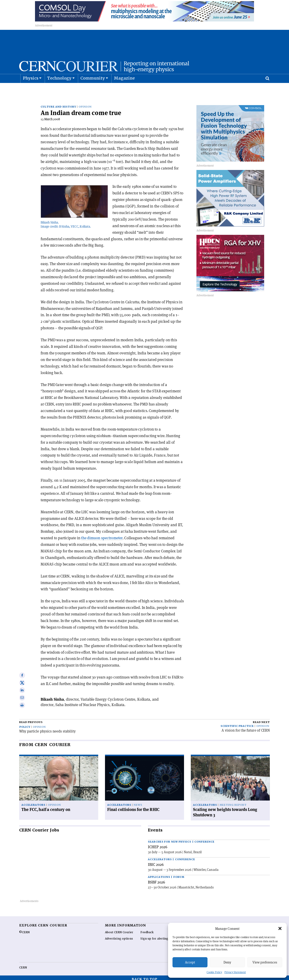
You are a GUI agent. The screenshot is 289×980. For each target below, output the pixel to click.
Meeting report (233, 802)
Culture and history (58, 104)
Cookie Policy (214, 972)
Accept (190, 962)
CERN (23, 965)
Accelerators (33, 802)
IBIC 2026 (156, 862)
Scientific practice (237, 723)
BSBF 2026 (156, 879)
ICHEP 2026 (158, 844)
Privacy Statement (235, 972)
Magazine (124, 89)
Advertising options (119, 936)
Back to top (144, 976)
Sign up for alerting (154, 936)
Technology (59, 89)
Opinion (85, 104)
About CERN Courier (119, 929)
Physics (31, 89)
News (138, 802)
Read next (261, 719)
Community (93, 89)
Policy (25, 724)
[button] (280, 928)
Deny (227, 962)
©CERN (24, 929)
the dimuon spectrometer (102, 535)
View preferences (265, 962)
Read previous (31, 719)
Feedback (147, 929)
